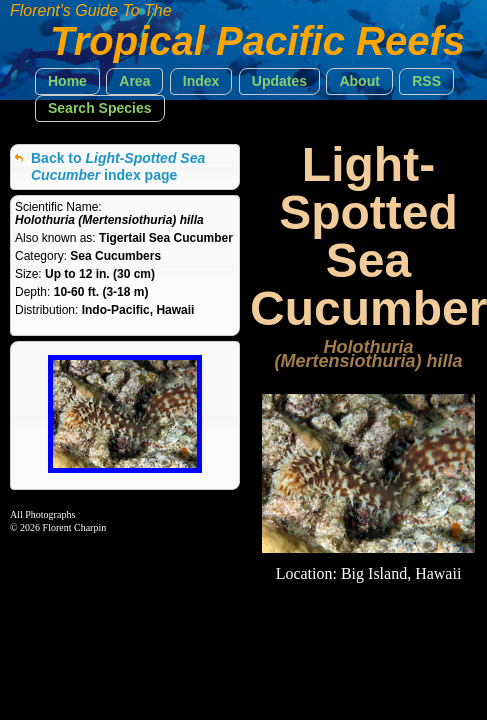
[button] (67, 81)
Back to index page (118, 166)
